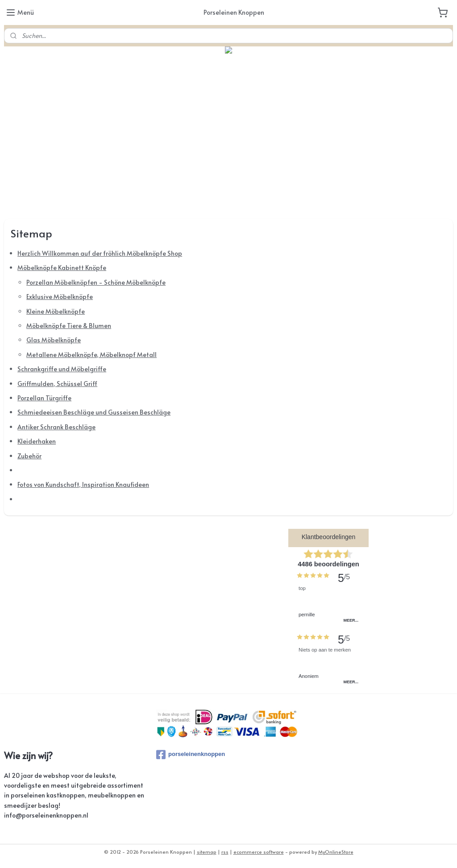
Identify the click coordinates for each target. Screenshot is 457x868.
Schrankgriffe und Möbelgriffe (62, 369)
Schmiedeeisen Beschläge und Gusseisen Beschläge (94, 413)
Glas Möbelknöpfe (54, 340)
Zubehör (29, 456)
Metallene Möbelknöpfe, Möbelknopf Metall (91, 355)
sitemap (207, 852)
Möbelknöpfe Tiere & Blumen (69, 326)
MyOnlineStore (336, 852)
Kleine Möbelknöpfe (56, 311)
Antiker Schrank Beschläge (56, 427)
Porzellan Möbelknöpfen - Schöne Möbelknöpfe (96, 282)
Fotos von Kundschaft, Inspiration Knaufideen (83, 485)
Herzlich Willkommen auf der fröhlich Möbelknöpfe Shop (100, 253)
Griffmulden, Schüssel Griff (57, 384)
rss (225, 852)
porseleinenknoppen (191, 755)
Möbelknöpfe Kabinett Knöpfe (62, 268)
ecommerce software (259, 852)
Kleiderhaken (37, 442)
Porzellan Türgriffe (44, 398)
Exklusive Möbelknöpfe (60, 297)
